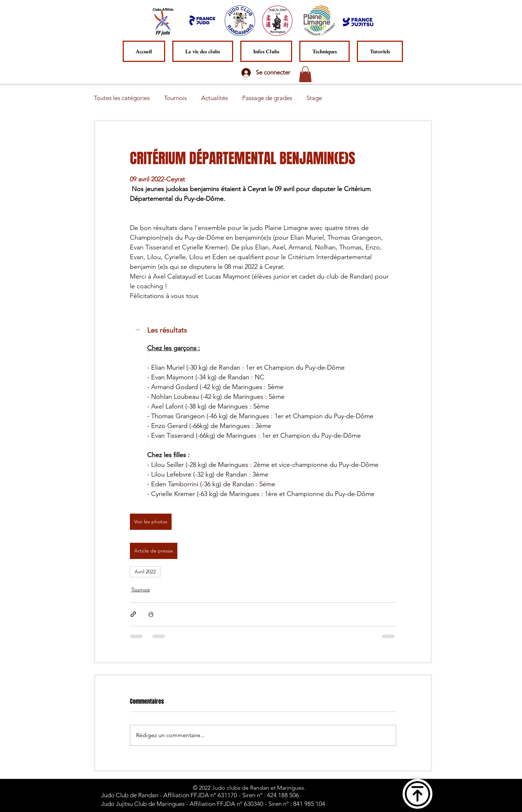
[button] (324, 51)
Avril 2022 (145, 572)
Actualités (214, 98)
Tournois (175, 98)
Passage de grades (267, 98)
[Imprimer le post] (151, 614)
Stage (314, 98)
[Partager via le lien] (133, 614)
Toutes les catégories (122, 98)
